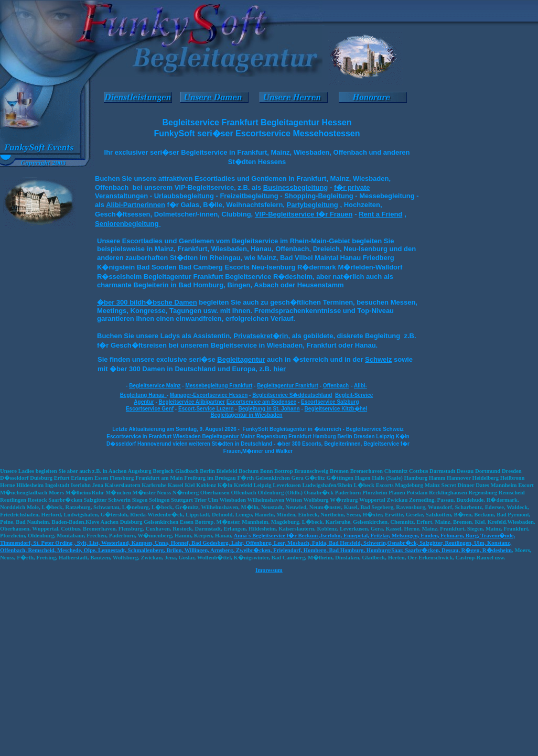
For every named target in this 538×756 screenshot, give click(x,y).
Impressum (269, 570)
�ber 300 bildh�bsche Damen (147, 302)
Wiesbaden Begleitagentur (206, 436)
